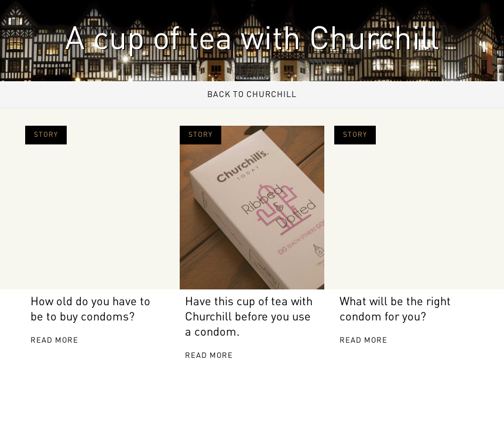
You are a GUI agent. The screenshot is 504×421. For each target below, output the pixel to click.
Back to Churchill (252, 95)
